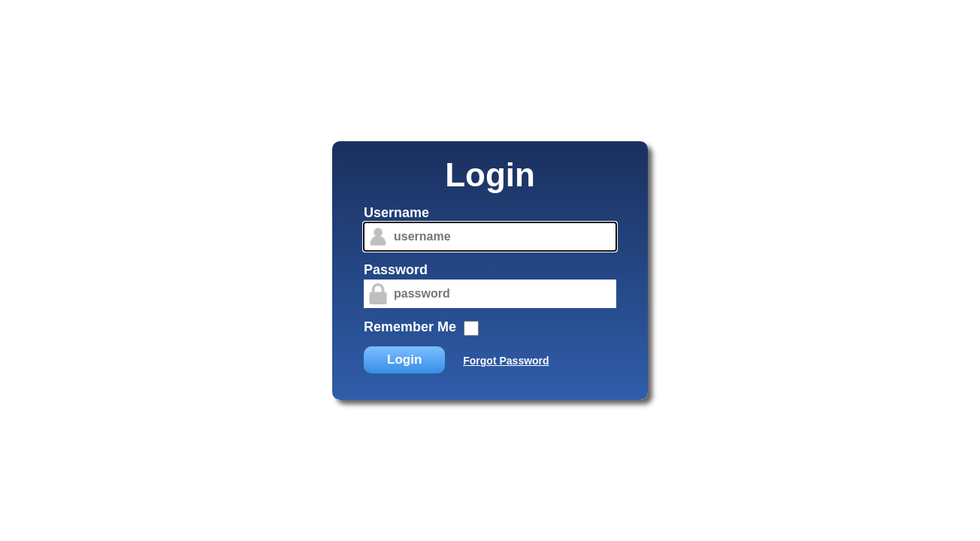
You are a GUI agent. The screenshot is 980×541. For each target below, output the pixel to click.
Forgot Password (506, 361)
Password (396, 270)
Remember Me (410, 327)
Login (404, 360)
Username (396, 213)
